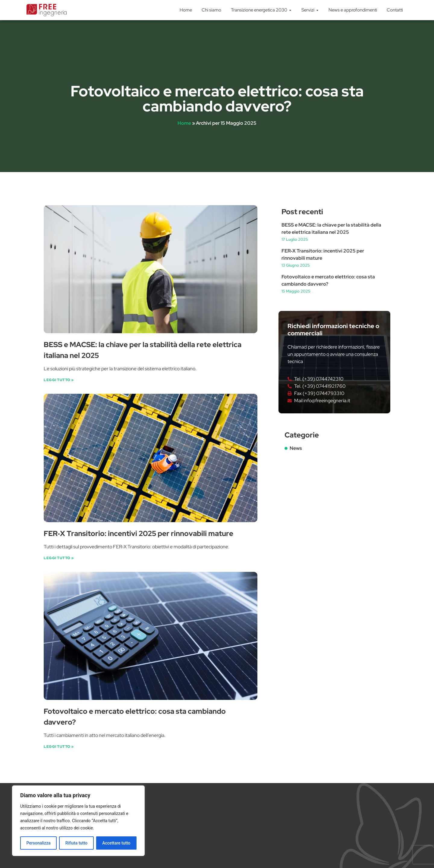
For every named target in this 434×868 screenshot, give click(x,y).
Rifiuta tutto (77, 843)
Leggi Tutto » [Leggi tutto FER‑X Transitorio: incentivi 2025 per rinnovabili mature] (59, 558)
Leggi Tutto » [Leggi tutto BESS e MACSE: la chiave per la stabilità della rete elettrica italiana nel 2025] (59, 380)
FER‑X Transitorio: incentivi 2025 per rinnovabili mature (138, 533)
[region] (78, 821)
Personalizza (38, 843)
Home (184, 123)
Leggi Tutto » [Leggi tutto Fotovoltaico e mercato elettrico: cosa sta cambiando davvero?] (59, 747)
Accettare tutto (116, 843)
